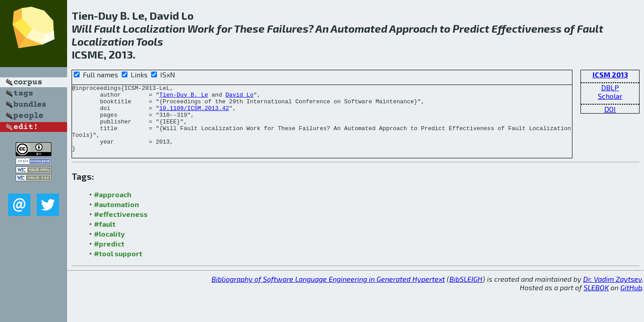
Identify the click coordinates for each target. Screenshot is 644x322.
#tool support (118, 267)
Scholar (610, 96)
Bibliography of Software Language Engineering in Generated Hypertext (328, 292)
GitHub (631, 301)
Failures (288, 28)
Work (201, 28)
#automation (117, 218)
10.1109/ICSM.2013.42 (194, 113)
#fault (105, 237)
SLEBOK (596, 301)
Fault (107, 28)
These (249, 28)
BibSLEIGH (466, 292)
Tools (150, 41)
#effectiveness (121, 227)
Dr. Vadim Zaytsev (613, 292)
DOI (610, 109)
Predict (471, 28)
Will (82, 28)
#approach (113, 208)
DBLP (610, 87)
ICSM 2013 (610, 74)
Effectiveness (527, 28)
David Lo (239, 97)
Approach (413, 28)
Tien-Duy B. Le (184, 97)
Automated (359, 28)
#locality (109, 247)
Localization (154, 28)
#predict (109, 257)
